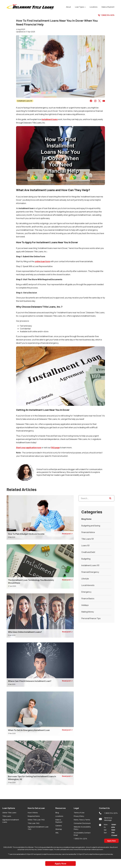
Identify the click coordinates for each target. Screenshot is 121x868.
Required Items (34, 816)
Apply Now (111, 841)
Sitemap (59, 829)
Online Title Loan (36, 820)
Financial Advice (88, 532)
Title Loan (33, 823)
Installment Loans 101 (25, 101)
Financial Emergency (90, 572)
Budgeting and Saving (91, 526)
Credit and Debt (88, 552)
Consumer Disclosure (82, 823)
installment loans (50, 119)
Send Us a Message (106, 819)
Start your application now (29, 448)
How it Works (33, 813)
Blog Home (86, 519)
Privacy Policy (79, 816)
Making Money (88, 612)
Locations (59, 816)
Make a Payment (59, 821)
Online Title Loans (9, 813)
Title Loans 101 (88, 539)
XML (57, 833)
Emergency (86, 592)
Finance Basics (88, 599)
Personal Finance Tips (91, 618)
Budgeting (86, 559)
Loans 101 (85, 546)
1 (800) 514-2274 (106, 15)
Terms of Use (79, 813)
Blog (57, 813)
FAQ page (55, 448)
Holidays (85, 605)
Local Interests (88, 585)
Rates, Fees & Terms (82, 820)
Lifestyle (85, 579)
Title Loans (7, 816)
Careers (59, 826)
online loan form (42, 261)
